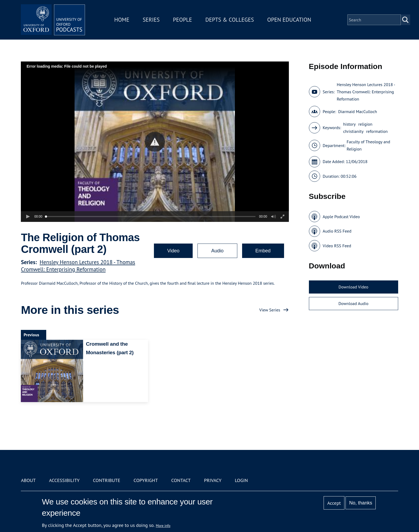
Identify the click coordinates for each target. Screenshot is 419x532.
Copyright (146, 480)
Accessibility (64, 480)
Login (241, 480)
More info (163, 526)
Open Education (289, 20)
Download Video (353, 287)
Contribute (107, 480)
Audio (217, 251)
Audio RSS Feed (337, 231)
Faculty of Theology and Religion (368, 145)
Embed (263, 251)
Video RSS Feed (337, 246)
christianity (353, 131)
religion (365, 124)
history (349, 124)
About (28, 480)
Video (173, 251)
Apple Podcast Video (341, 217)
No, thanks (361, 503)
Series (151, 20)
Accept (334, 503)
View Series (270, 310)
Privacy (213, 480)
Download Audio (353, 303)
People (182, 20)
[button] (155, 142)
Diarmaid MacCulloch (357, 111)
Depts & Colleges (230, 20)
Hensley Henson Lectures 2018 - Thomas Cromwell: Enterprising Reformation (78, 266)
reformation (377, 131)
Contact (181, 480)
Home (122, 20)
